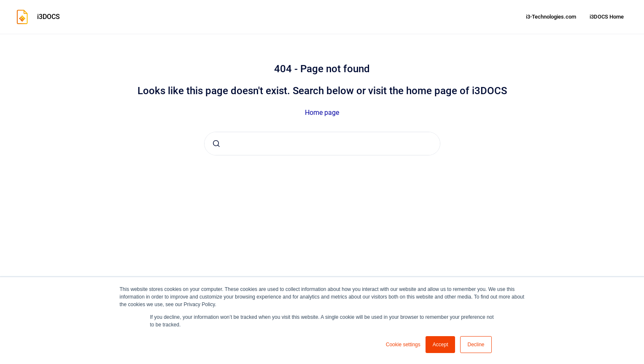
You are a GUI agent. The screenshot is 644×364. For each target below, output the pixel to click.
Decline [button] (476, 345)
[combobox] (322, 144)
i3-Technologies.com (551, 17)
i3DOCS (49, 17)
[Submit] (216, 144)
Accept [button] (441, 345)
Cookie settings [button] (403, 345)
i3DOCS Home (607, 17)
